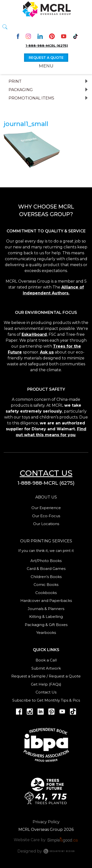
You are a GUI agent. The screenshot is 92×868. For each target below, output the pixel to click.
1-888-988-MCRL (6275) (47, 46)
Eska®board (34, 334)
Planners (56, 609)
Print (15, 81)
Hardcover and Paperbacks (46, 601)
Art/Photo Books (46, 561)
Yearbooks (46, 633)
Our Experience (46, 508)
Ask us (47, 352)
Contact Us (46, 692)
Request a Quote (65, 676)
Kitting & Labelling (46, 617)
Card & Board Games (46, 569)
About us (46, 497)
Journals (36, 609)
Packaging (21, 90)
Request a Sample (28, 676)
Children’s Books (46, 577)
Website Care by (46, 840)
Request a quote (46, 58)
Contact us (46, 473)
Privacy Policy (46, 822)
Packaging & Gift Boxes (46, 625)
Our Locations (46, 524)
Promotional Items (31, 98)
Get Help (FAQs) (46, 684)
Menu (46, 66)
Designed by (46, 851)
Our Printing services (46, 541)
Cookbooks (46, 593)
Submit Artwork (46, 668)
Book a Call (46, 660)
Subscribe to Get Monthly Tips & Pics (46, 700)
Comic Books (46, 585)
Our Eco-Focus (46, 516)
